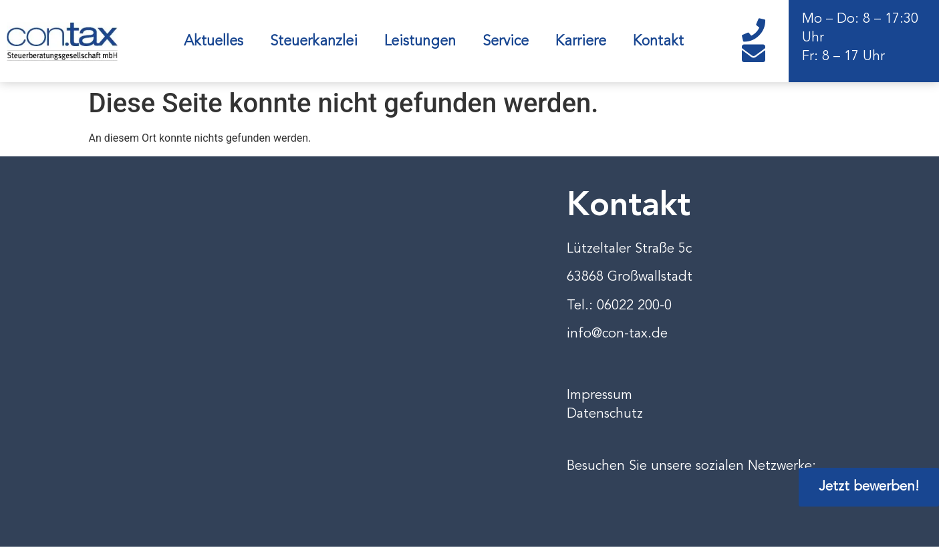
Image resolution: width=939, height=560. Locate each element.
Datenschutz (605, 414)
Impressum (599, 396)
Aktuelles (214, 41)
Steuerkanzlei (314, 41)
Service (506, 41)
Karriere (581, 41)
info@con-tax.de (617, 334)
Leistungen (420, 41)
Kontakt (658, 41)
